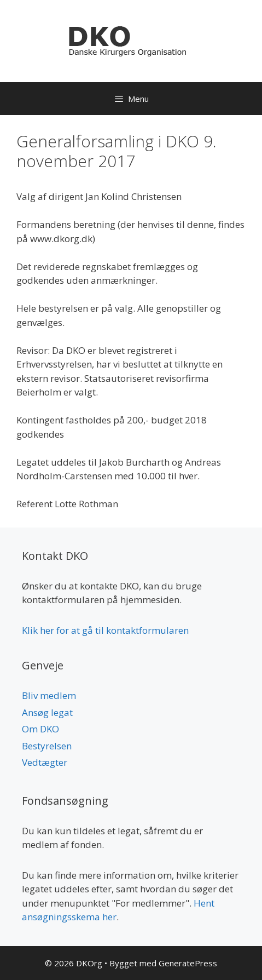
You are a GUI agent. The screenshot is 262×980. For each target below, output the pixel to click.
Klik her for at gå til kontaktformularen (105, 630)
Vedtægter (45, 762)
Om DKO (40, 729)
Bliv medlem (49, 695)
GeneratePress (188, 963)
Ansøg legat (47, 712)
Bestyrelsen (47, 746)
